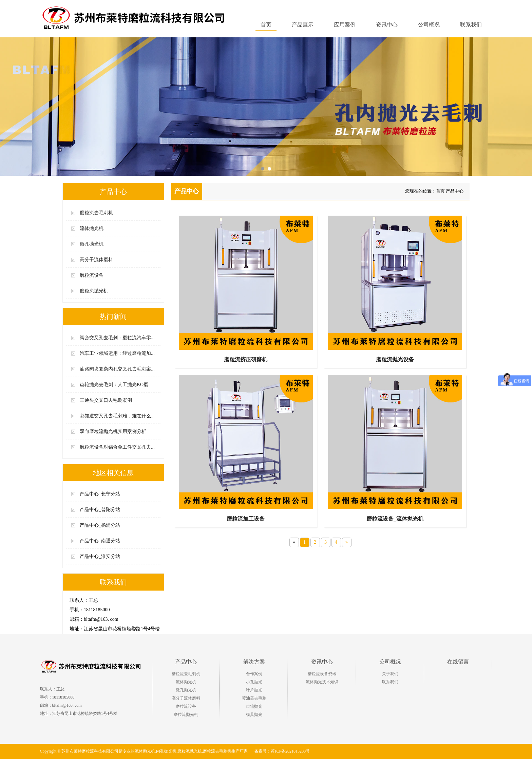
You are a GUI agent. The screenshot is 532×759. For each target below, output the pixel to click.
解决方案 (254, 662)
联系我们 (390, 682)
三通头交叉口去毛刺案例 (106, 400)
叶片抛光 (254, 690)
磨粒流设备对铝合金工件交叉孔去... (117, 447)
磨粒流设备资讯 (322, 674)
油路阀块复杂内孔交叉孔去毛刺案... (117, 369)
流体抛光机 (92, 228)
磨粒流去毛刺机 (96, 213)
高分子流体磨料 (96, 260)
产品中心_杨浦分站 (100, 525)
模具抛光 (254, 715)
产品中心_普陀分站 (100, 510)
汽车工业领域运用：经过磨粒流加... (117, 353)
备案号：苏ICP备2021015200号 (282, 751)
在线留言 (458, 662)
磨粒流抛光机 (94, 291)
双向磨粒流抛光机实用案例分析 (113, 431)
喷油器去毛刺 (254, 698)
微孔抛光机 (92, 244)
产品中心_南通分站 (100, 541)
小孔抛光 (254, 682)
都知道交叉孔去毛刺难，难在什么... (117, 416)
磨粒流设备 (92, 275)
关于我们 (390, 674)
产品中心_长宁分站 (100, 494)
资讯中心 (322, 662)
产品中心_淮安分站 (100, 556)
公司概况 (390, 662)
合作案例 (254, 674)
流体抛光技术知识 (322, 682)
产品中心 (186, 662)
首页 (266, 25)
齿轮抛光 (254, 706)
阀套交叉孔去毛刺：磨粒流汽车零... (117, 338)
